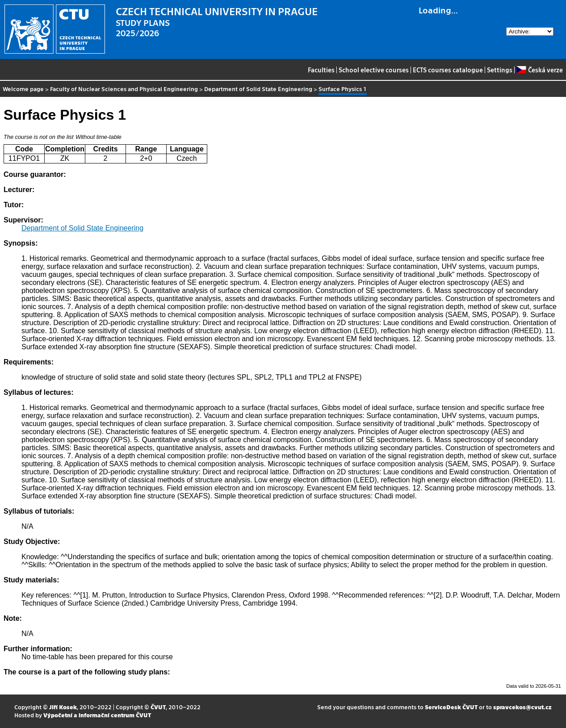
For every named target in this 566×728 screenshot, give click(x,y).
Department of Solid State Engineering (258, 89)
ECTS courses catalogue (448, 70)
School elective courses (374, 70)
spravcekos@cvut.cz (522, 707)
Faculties (321, 70)
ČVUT (158, 707)
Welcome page (23, 89)
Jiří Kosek (63, 707)
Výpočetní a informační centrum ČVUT (97, 715)
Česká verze (539, 70)
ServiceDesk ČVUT (451, 707)
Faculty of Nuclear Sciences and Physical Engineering (124, 89)
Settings (500, 70)
